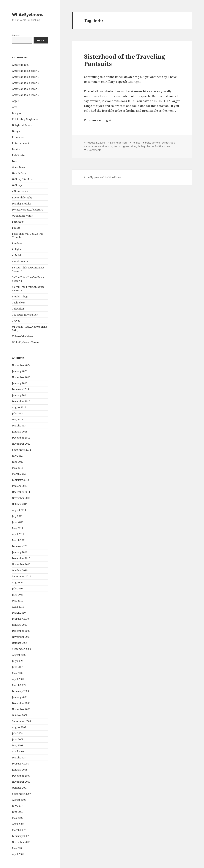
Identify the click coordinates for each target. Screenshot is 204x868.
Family (16, 149)
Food (15, 161)
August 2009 (19, 655)
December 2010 (21, 558)
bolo (148, 143)
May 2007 (18, 818)
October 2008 (20, 715)
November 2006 (21, 842)
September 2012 (22, 450)
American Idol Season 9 (26, 95)
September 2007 (22, 794)
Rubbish (17, 255)
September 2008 (22, 721)
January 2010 (20, 625)
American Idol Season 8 (26, 89)
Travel (16, 321)
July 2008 (17, 733)
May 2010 (18, 601)
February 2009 (20, 691)
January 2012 (20, 486)
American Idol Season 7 (26, 83)
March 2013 (19, 426)
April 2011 (18, 534)
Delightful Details (22, 125)
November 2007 (21, 782)
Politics (16, 228)
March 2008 (19, 758)
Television (18, 309)
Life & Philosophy (22, 198)
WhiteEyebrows (28, 14)
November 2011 (21, 498)
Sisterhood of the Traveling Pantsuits (124, 60)
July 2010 (17, 589)
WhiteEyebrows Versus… (27, 342)
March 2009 (19, 685)
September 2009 (22, 649)
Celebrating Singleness (25, 119)
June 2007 (18, 812)
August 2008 (19, 727)
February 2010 (20, 619)
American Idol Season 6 (26, 77)
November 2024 (21, 365)
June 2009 (18, 667)
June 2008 (18, 739)
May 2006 (18, 848)
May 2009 (18, 673)
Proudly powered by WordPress (103, 177)
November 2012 (21, 444)
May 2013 (18, 420)
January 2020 (20, 371)
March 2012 (19, 474)
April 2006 (18, 854)
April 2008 (18, 752)
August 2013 (19, 407)
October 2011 (20, 504)
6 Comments (94, 150)
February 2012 (20, 480)
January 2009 (20, 697)
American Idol (20, 65)
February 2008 (20, 764)
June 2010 (18, 595)
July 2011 (17, 516)
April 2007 (18, 824)
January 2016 (20, 383)
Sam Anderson (118, 143)
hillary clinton (146, 146)
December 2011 (21, 492)
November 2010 (21, 564)
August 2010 (19, 582)
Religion (17, 249)
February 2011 (20, 546)
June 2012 (18, 462)
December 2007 (21, 776)
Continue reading (98, 120)
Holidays (17, 185)
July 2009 (17, 661)
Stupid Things (20, 297)
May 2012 (18, 468)
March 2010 (19, 613)
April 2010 (18, 607)
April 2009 (18, 679)
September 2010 (22, 576)
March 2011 (19, 540)
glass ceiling (130, 146)
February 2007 (20, 836)
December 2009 (21, 631)
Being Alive (19, 113)
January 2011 (20, 552)
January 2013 (20, 432)
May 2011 (18, 528)
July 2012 (17, 456)
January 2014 (20, 395)
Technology (19, 303)
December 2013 (21, 401)
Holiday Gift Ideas (22, 179)
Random (17, 243)
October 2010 (20, 570)
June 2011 (18, 522)
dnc (110, 146)
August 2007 (19, 800)
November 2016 (21, 377)
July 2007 (17, 806)
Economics (18, 137)
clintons (156, 143)
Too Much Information (25, 315)
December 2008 (21, 703)
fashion (118, 146)
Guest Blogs (19, 167)
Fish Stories (19, 155)
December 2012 (21, 438)
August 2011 (19, 510)
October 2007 (20, 788)
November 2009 (21, 637)
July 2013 (17, 413)
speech (168, 146)
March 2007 (19, 830)
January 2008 (20, 770)
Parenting (18, 222)
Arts (14, 107)
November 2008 (21, 709)
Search (16, 35)
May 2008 (18, 745)
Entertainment (21, 143)
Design (16, 131)
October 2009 (20, 643)
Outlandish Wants (22, 216)
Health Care (19, 173)
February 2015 (20, 389)
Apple (15, 101)
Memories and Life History (28, 210)
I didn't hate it (20, 191)
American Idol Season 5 (26, 71)
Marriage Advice (22, 204)
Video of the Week (23, 336)
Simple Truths (20, 262)
